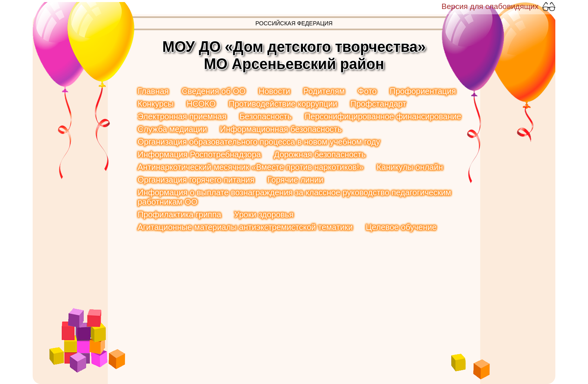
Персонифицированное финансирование (383, 116)
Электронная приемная (182, 116)
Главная (153, 91)
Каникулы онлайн (410, 167)
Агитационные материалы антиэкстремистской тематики (245, 227)
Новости (274, 91)
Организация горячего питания (196, 180)
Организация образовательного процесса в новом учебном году (259, 142)
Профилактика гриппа (179, 214)
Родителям (324, 91)
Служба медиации (172, 129)
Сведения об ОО (214, 91)
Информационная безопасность (281, 129)
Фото (367, 91)
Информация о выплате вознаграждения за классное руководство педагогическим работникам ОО (294, 197)
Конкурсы (156, 104)
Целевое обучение (401, 227)
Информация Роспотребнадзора (199, 154)
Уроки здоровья (264, 214)
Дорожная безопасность (320, 154)
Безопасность (265, 116)
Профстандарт (378, 104)
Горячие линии (295, 180)
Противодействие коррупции (283, 104)
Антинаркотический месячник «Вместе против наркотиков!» (251, 167)
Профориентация (423, 91)
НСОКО (201, 104)
